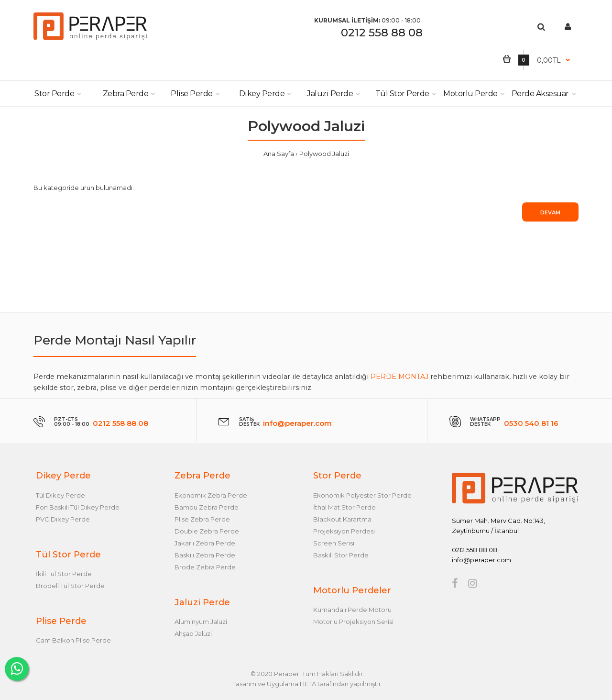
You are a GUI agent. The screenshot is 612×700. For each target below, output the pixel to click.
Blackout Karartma (342, 519)
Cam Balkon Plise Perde (73, 640)
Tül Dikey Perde (60, 495)
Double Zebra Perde (207, 531)
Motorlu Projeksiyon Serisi (353, 622)
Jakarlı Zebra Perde (205, 543)
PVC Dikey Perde (63, 519)
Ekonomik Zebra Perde (211, 495)
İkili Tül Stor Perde (64, 574)
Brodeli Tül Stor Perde (70, 586)
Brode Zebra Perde (205, 567)
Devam (550, 212)
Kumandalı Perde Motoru (352, 610)
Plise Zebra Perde (202, 519)
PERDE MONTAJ (399, 377)
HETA (308, 684)
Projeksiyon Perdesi (344, 531)
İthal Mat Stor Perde (344, 507)
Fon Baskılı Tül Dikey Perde (78, 507)
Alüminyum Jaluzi (201, 622)
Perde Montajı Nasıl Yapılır (115, 340)
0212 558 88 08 (382, 33)
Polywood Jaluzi (324, 154)
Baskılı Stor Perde (341, 555)
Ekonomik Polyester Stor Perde (362, 495)
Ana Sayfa (279, 154)
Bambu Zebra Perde (207, 507)
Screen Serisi (334, 543)
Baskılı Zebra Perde (205, 555)
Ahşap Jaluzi (193, 633)
